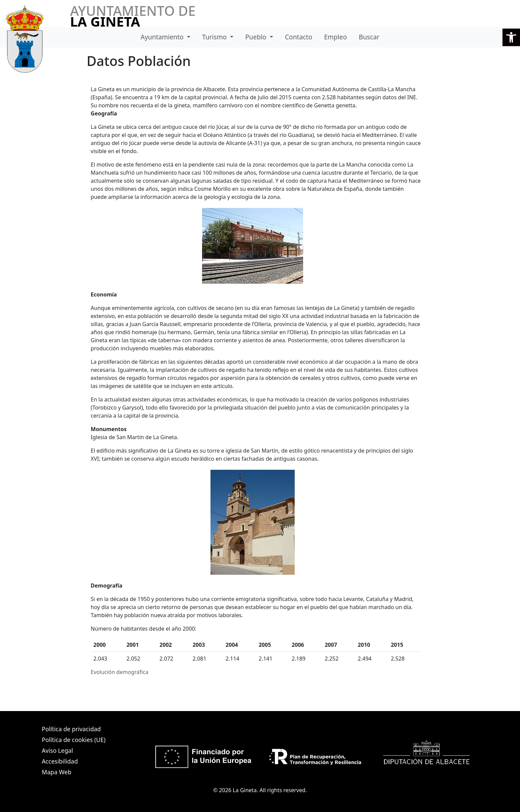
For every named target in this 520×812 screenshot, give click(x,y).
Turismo (215, 37)
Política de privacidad (71, 729)
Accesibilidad (60, 761)
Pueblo (257, 37)
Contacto (299, 37)
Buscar (369, 37)
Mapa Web (57, 772)
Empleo (335, 37)
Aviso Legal (57, 750)
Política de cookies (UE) (74, 740)
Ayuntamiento (163, 37)
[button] (511, 37)
